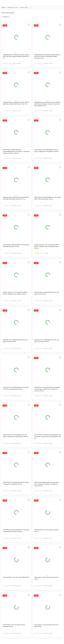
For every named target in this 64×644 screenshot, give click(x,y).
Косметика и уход (13, 7)
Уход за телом (24, 7)
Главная (3, 7)
